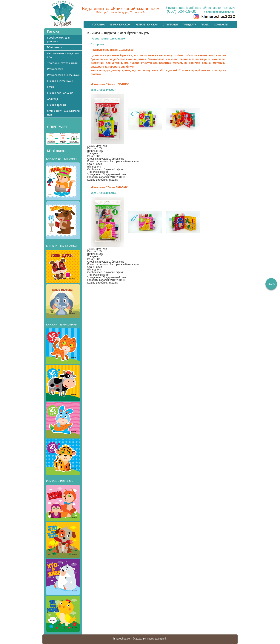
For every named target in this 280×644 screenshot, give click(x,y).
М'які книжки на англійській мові (63, 113)
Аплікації (52, 99)
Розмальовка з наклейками (64, 75)
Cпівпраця (170, 25)
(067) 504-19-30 (181, 11)
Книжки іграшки (56, 105)
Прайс (205, 25)
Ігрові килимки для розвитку (58, 39)
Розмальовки (55, 69)
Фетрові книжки (146, 25)
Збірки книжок (120, 25)
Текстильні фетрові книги (62, 63)
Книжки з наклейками (60, 81)
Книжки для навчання (60, 93)
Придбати (189, 25)
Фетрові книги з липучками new (63, 55)
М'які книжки (55, 47)
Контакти (221, 25)
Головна (99, 25)
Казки (50, 87)
